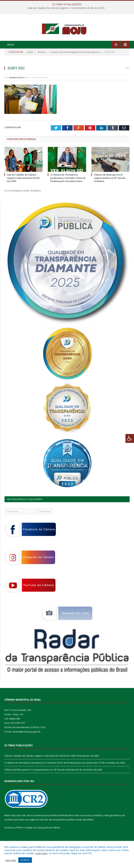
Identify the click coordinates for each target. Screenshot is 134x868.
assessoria (86, 830)
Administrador (17, 92)
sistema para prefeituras (47, 830)
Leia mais (41, 853)
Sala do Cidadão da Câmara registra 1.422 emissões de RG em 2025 (66, 8)
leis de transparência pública (60, 834)
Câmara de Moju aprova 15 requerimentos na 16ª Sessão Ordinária (110, 192)
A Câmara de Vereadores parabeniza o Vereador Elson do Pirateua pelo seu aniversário (68, 192)
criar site (26, 830)
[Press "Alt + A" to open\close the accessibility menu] (130, 438)
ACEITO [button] (25, 860)
